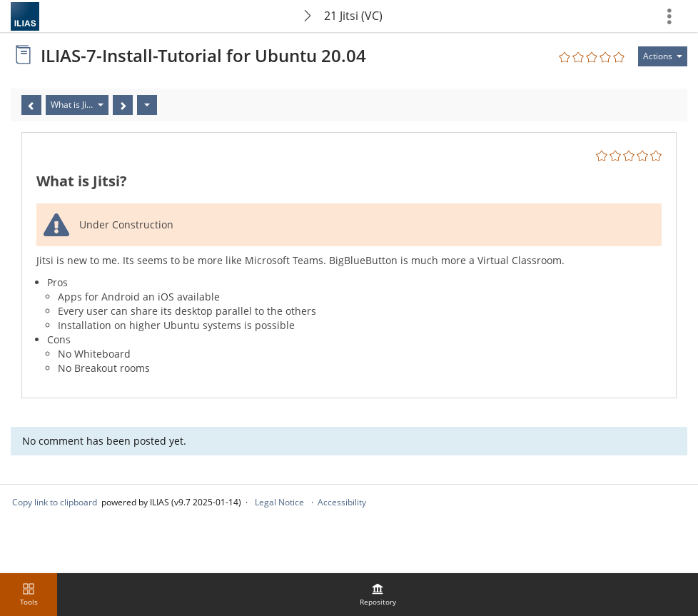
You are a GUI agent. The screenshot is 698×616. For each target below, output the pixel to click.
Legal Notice (279, 502)
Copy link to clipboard (55, 502)
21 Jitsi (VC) (353, 16)
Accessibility (342, 502)
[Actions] (147, 105)
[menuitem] (378, 595)
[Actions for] (663, 56)
